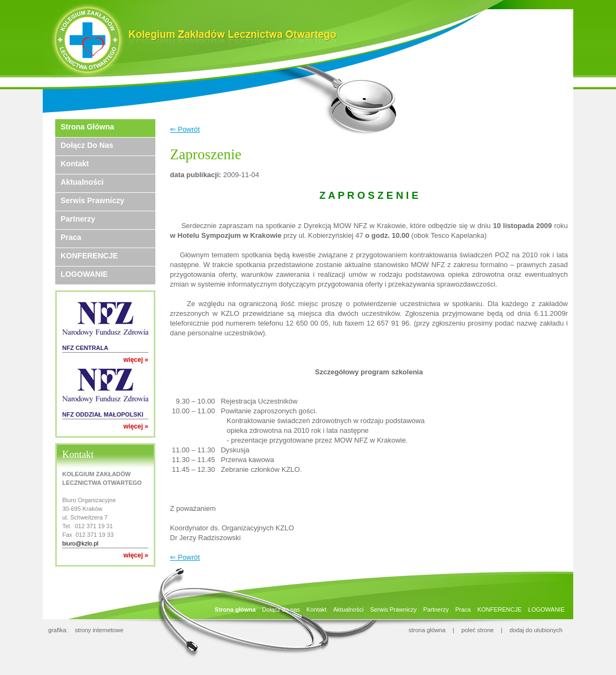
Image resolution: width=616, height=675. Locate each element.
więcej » (136, 360)
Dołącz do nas (87, 145)
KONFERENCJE (89, 256)
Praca (71, 237)
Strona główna (87, 127)
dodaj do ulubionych (536, 630)
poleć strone (477, 630)
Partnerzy (78, 219)
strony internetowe (99, 630)
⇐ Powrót (185, 129)
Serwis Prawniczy (93, 200)
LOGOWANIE (84, 274)
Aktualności (82, 182)
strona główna (427, 630)
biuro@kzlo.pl (80, 543)
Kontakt (75, 164)
